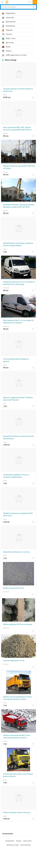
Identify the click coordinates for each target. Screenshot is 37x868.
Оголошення (10, 841)
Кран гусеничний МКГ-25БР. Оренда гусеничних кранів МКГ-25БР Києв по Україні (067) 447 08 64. (17, 129)
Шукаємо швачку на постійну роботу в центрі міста (18, 90)
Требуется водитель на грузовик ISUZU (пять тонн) (18, 514)
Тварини (9, 30)
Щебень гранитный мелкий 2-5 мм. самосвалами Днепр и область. (17, 736)
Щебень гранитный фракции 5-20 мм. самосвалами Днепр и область (18, 698)
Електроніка (10, 26)
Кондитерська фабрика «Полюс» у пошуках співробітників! (16, 476)
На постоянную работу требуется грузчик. (16, 360)
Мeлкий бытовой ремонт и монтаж (16, 552)
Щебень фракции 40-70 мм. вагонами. (18, 624)
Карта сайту (27, 841)
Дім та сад (10, 43)
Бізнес (8, 47)
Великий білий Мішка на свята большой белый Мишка (18, 437)
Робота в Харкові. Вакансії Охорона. (17, 812)
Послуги (9, 34)
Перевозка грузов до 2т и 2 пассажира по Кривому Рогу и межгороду (19, 283)
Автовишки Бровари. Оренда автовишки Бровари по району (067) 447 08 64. (19, 206)
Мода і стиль (11, 38)
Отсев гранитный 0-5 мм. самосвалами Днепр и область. (18, 775)
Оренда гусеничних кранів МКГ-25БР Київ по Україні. (19, 167)
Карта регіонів (26, 845)
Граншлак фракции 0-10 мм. (14, 660)
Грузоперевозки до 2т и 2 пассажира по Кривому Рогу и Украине (18, 321)
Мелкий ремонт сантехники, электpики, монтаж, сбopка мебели (18, 244)
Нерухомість (11, 13)
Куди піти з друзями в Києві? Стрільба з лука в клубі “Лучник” (18, 399)
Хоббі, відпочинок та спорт (16, 55)
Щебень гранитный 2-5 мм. (14, 588)
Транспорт (10, 18)
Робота (9, 51)
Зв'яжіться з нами (13, 845)
